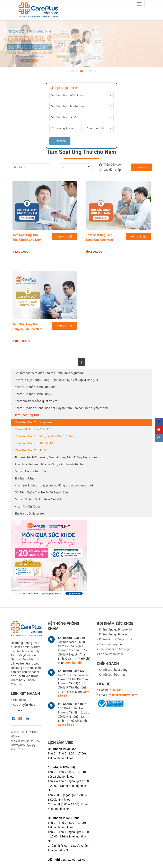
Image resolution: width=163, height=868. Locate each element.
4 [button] (81, 71)
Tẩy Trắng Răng (25, 478)
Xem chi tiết (65, 236)
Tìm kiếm (142, 167)
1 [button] (68, 71)
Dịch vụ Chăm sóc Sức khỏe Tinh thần (39, 499)
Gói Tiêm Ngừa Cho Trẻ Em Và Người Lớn (41, 492)
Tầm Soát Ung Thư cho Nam (34, 422)
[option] (81, 44)
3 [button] (77, 71)
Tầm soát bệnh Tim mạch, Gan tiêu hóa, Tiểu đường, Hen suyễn (56, 457)
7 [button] (95, 71)
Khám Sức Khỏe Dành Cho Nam (35, 387)
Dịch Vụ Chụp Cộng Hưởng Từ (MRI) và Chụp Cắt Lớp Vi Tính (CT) (56, 380)
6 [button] (91, 71)
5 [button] (86, 71)
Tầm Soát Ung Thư (27, 415)
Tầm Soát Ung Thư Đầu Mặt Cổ (35, 443)
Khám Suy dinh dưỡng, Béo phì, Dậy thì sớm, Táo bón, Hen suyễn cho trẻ (62, 408)
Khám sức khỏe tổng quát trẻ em (36, 401)
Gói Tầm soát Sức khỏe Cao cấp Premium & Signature (49, 373)
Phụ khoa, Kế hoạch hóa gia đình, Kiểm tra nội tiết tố (49, 464)
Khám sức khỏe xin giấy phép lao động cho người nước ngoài (54, 485)
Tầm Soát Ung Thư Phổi (31, 450)
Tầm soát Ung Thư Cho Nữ (33, 429)
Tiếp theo (60, 141)
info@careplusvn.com (122, 695)
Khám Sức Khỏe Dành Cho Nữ (34, 394)
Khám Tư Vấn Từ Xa (27, 507)
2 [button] (72, 71)
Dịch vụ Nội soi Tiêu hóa (30, 471)
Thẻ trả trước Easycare (29, 514)
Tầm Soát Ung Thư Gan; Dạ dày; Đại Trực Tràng (46, 436)
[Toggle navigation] (139, 4)
